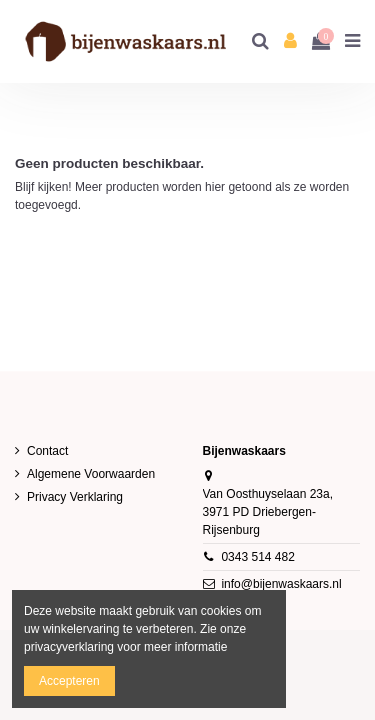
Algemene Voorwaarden (91, 474)
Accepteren (69, 681)
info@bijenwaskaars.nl (281, 584)
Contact (47, 451)
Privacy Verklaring (75, 497)
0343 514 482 (257, 557)
